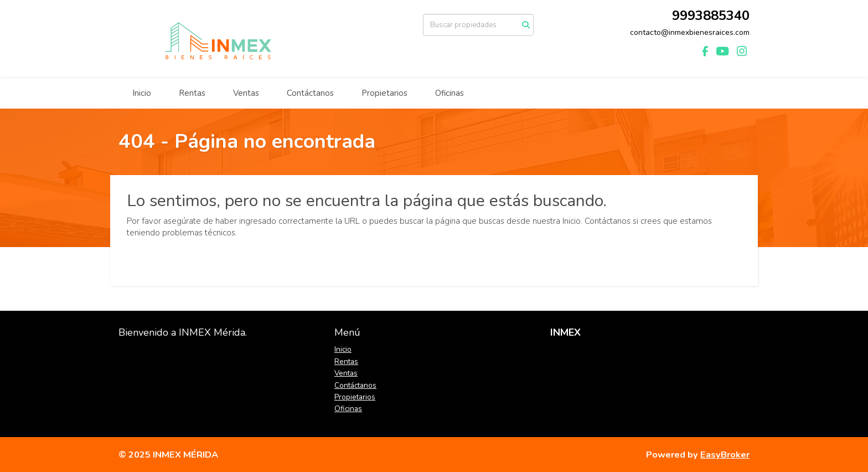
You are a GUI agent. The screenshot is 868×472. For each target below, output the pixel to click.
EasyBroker (725, 455)
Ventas (246, 93)
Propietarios (384, 93)
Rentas (192, 93)
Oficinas (449, 93)
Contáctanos (310, 93)
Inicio (142, 93)
